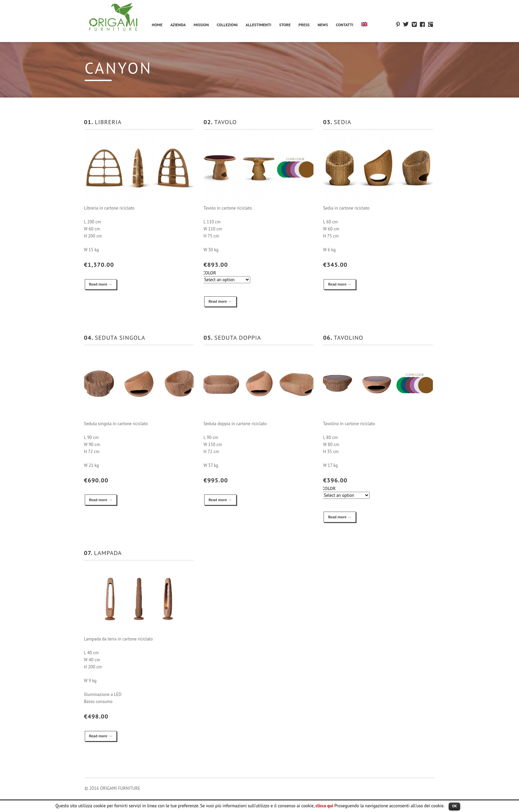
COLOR (209, 273)
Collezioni (227, 25)
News (323, 25)
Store (285, 25)
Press (304, 25)
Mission (201, 25)
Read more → (101, 284)
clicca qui (324, 806)
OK (454, 806)
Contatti (345, 25)
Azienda (178, 25)
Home (157, 25)
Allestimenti (258, 25)
